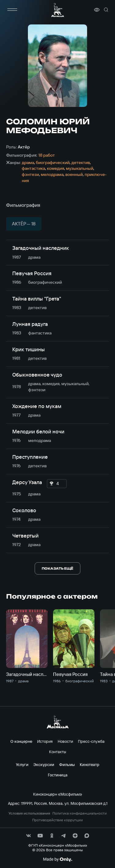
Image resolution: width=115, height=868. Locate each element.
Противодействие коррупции (57, 820)
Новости (65, 741)
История (45, 741)
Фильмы (67, 764)
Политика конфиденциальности (80, 813)
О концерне (21, 741)
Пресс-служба (91, 741)
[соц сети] (29, 836)
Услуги (22, 764)
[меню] (12, 10)
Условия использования (29, 813)
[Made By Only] (57, 859)
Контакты (58, 752)
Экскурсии (44, 764)
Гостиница (58, 775)
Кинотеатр (90, 764)
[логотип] (58, 10)
